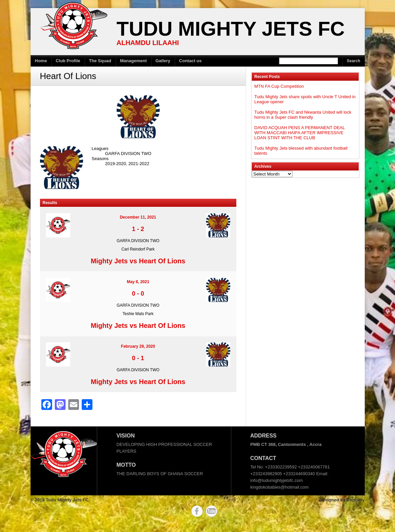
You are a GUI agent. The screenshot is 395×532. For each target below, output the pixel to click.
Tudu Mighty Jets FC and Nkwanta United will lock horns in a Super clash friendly (303, 115)
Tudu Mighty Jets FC (231, 29)
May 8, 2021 (138, 282)
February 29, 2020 (138, 346)
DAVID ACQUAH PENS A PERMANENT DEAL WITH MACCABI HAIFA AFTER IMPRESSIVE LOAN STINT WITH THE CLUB (300, 133)
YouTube (211, 511)
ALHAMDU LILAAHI (148, 43)
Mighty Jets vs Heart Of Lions (138, 261)
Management (133, 61)
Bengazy (355, 500)
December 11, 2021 (138, 217)
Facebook (197, 511)
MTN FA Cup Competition (279, 86)
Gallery (163, 61)
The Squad (100, 61)
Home (41, 61)
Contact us (190, 61)
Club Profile (68, 61)
